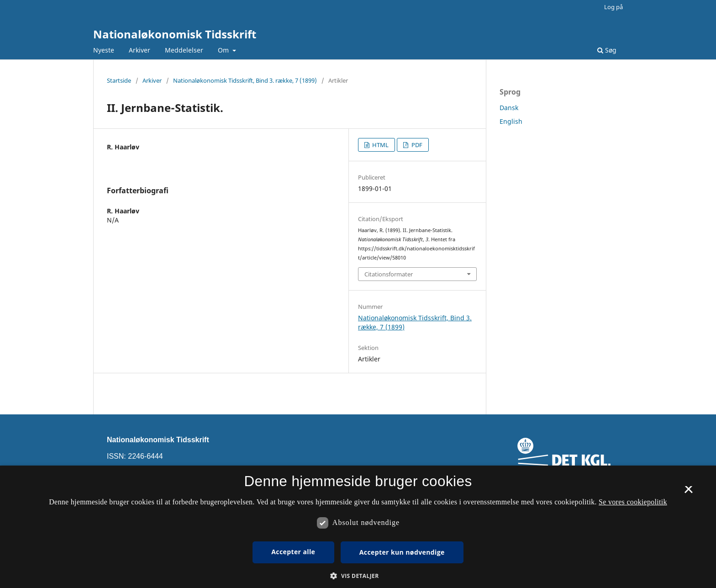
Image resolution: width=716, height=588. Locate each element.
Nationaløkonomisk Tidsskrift (175, 34)
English (511, 121)
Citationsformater (389, 274)
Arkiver (140, 50)
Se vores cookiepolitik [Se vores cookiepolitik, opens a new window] (633, 502)
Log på (613, 7)
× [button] (688, 493)
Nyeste (104, 50)
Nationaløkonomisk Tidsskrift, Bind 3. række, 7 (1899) (245, 80)
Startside (119, 80)
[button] (358, 576)
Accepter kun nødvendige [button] (402, 552)
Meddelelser (184, 50)
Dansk (509, 108)
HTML (380, 145)
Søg (607, 50)
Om (224, 50)
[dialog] (358, 527)
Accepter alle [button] (293, 552)
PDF (416, 145)
